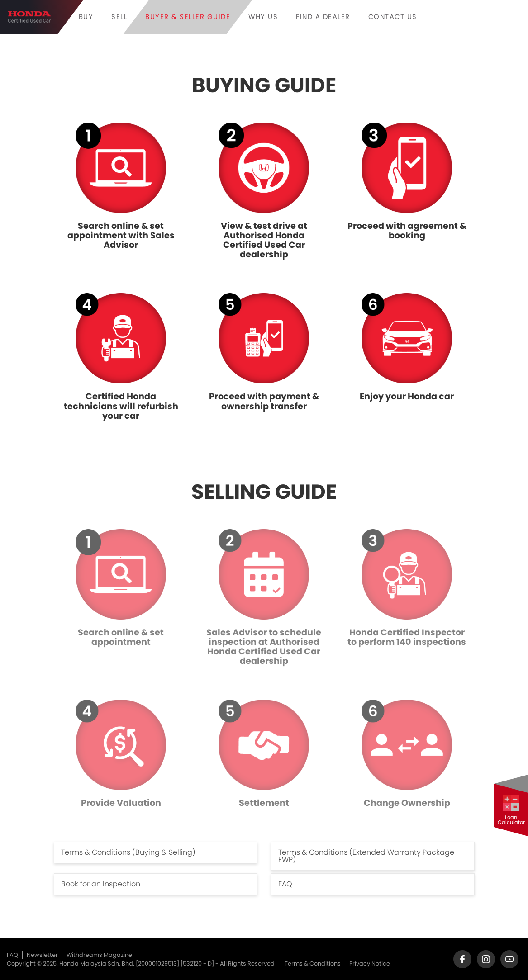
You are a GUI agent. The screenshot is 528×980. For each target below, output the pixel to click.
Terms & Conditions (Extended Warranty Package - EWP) (369, 856)
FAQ (285, 884)
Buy (86, 17)
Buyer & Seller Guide (188, 17)
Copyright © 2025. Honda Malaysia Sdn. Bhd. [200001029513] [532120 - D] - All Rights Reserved (141, 963)
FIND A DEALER (323, 17)
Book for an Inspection (101, 884)
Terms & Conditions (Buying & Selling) (128, 852)
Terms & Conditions (313, 963)
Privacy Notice (370, 963)
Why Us (263, 17)
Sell (119, 17)
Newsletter (42, 955)
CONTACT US (393, 17)
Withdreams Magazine (99, 955)
